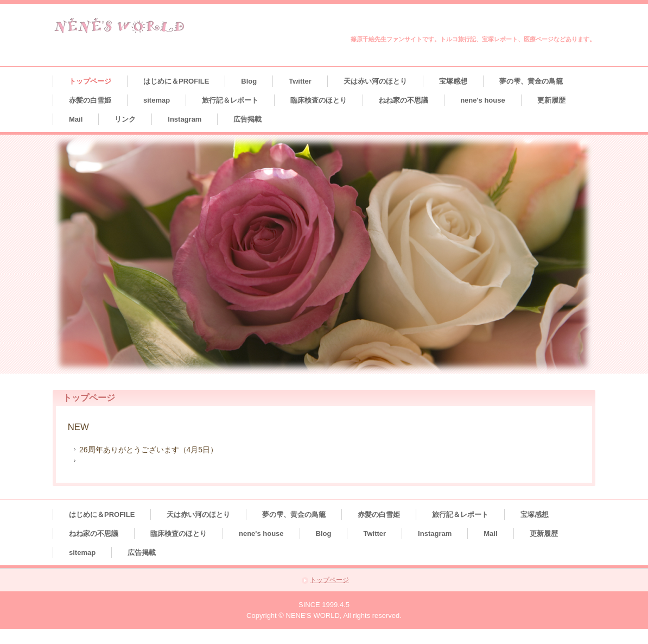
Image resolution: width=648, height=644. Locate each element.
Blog (249, 81)
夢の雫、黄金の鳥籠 (531, 81)
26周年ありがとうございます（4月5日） (148, 450)
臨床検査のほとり (319, 100)
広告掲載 (247, 119)
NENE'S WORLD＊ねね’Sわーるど (120, 26)
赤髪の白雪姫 (90, 100)
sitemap (157, 100)
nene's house (483, 100)
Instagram (185, 119)
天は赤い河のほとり (375, 81)
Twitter (300, 81)
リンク (125, 119)
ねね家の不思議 (404, 100)
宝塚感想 (453, 81)
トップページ (90, 81)
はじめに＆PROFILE (176, 81)
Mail (76, 119)
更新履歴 (551, 100)
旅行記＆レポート (230, 100)
